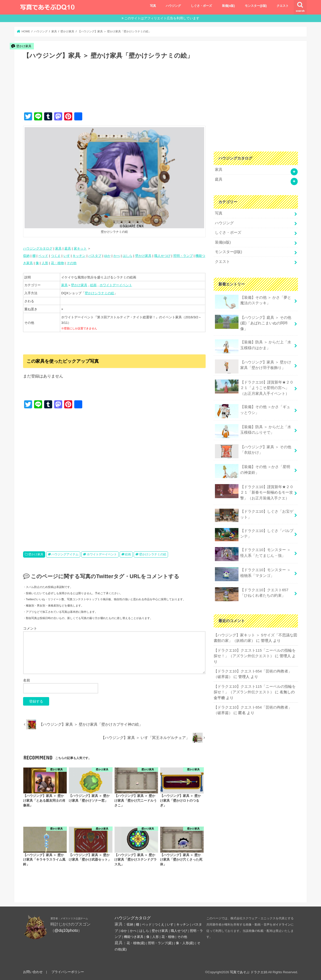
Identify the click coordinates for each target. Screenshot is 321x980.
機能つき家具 (134, 937)
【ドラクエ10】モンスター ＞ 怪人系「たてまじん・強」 (253, 552)
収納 (26, 256)
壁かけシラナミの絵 (99, 293)
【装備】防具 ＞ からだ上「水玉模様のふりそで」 (253, 429)
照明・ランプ (183, 256)
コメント (30, 628)
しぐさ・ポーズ (201, 6)
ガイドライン (282, 925)
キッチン (79, 256)
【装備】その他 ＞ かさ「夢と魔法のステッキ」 (253, 300)
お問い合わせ (33, 972)
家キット (80, 248)
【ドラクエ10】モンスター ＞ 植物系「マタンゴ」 (253, 571)
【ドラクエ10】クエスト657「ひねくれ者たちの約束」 (251, 591)
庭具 (68, 248)
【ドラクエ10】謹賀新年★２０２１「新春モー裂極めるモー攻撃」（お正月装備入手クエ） (254, 490)
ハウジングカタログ (38, 248)
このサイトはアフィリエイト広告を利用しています (162, 18)
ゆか (107, 256)
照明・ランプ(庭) (160, 943)
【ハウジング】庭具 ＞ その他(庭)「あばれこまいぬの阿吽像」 (253, 321)
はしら (128, 256)
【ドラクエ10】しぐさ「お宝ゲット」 (254, 513)
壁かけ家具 (143, 256)
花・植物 (57, 263)
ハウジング (173, 6)
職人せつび (162, 256)
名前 (27, 680)
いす (67, 256)
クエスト (283, 6)
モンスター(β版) (256, 6)
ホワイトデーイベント (116, 285)
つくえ (56, 256)
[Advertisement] (114, 91)
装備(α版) (228, 6)
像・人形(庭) (185, 943)
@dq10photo (66, 930)
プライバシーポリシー (67, 972)
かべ (117, 256)
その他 (72, 263)
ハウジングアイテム (65, 554)
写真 (153, 6)
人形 (45, 263)
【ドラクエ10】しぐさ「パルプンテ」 (254, 532)
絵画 (93, 285)
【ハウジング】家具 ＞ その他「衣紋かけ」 (253, 449)
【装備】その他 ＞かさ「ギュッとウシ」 (252, 409)
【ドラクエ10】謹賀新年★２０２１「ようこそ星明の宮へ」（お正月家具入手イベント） (254, 386)
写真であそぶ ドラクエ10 (249, 972)
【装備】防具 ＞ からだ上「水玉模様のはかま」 (253, 345)
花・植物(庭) (136, 943)
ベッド (43, 256)
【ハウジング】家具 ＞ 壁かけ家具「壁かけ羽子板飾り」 (253, 365)
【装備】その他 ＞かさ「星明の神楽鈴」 (252, 469)
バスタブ (95, 256)
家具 (58, 248)
